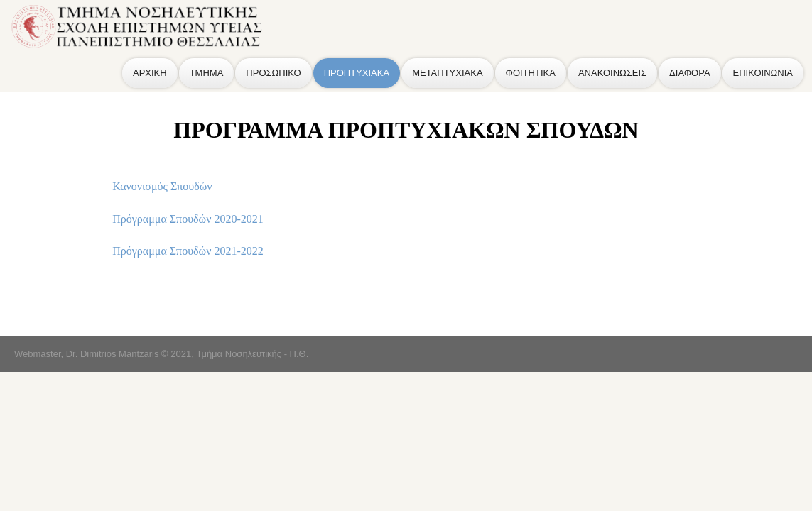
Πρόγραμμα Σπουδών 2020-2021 (188, 219)
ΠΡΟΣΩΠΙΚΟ (273, 73)
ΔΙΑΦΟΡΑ (689, 73)
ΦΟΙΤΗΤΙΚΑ (531, 73)
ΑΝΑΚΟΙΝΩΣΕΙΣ (612, 73)
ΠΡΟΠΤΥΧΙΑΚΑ (357, 73)
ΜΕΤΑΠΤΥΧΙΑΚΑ (447, 73)
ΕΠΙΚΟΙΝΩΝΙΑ (763, 73)
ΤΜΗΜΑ (207, 73)
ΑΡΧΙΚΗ (150, 73)
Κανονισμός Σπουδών (162, 186)
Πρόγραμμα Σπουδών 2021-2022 (188, 251)
